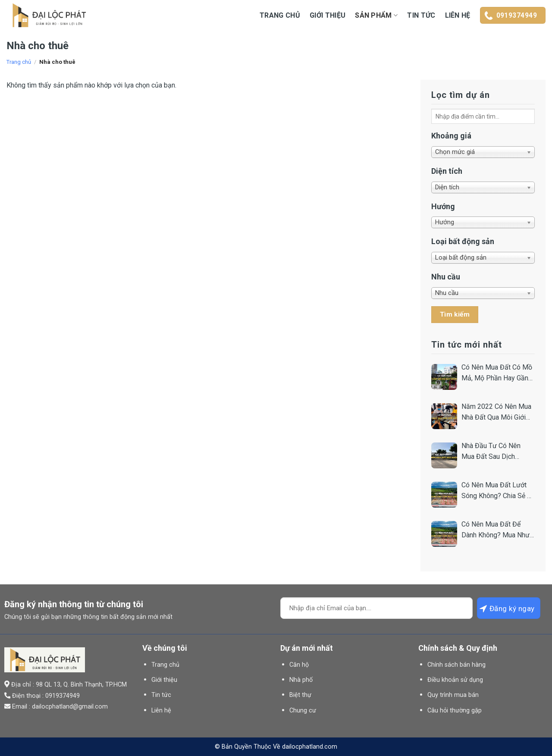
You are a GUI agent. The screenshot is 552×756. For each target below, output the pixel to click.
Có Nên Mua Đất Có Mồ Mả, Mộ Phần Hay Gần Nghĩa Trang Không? (497, 373)
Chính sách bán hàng (456, 665)
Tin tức (421, 15)
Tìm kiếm (455, 314)
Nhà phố (301, 680)
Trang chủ (280, 15)
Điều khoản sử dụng (455, 680)
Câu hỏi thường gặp (455, 711)
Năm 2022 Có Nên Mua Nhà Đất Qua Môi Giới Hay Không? (496, 413)
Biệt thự (300, 695)
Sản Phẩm (376, 16)
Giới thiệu (328, 15)
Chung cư (303, 711)
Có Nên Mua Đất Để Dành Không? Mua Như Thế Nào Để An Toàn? (496, 530)
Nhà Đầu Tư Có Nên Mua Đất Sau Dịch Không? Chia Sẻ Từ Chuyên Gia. (491, 452)
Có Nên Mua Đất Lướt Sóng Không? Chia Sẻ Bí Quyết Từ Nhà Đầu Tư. (497, 491)
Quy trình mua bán (453, 695)
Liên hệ (458, 15)
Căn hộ (299, 665)
